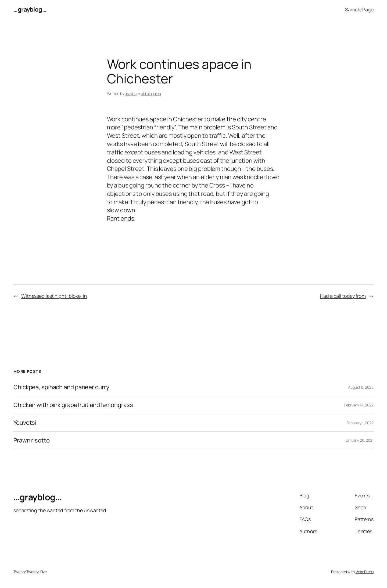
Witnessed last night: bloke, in (54, 296)
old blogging (151, 93)
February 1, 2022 (360, 423)
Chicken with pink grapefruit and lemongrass (73, 405)
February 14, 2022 (359, 405)
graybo (130, 93)
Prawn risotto (32, 440)
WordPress (365, 572)
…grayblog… (30, 9)
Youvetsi (25, 423)
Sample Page (359, 9)
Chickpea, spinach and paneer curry (61, 387)
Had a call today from (343, 296)
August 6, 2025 (361, 387)
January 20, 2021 (360, 440)
